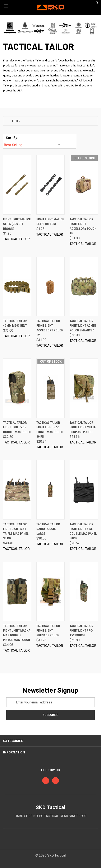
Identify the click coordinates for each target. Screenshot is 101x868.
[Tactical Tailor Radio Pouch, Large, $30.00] (50, 490)
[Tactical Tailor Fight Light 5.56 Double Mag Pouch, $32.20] (17, 388)
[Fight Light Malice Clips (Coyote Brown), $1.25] (17, 185)
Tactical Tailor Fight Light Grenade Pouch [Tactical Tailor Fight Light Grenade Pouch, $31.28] (48, 631)
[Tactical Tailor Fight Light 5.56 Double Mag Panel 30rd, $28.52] (84, 490)
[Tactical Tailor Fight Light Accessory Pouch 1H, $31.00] (84, 185)
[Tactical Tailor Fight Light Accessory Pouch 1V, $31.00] (50, 287)
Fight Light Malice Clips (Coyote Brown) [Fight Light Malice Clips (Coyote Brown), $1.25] (17, 224)
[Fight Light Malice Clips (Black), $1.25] (50, 185)
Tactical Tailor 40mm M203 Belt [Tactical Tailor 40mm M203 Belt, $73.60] (15, 323)
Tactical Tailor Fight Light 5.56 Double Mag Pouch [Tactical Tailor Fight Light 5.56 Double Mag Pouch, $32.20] (17, 427)
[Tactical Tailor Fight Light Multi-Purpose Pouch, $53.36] (84, 388)
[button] (50, 28)
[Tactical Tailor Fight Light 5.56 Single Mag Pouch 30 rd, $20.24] (50, 388)
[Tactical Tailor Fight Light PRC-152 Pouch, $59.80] (84, 591)
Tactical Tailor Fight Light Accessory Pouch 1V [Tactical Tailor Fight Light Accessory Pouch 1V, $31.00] (50, 328)
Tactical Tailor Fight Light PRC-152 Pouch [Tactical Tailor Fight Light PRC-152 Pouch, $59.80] (81, 631)
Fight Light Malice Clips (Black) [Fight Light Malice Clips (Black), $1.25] (50, 222)
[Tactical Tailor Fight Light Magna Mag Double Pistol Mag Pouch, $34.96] (17, 591)
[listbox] (33, 145)
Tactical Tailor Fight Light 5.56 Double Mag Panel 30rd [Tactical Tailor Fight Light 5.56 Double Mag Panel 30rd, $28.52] (83, 531)
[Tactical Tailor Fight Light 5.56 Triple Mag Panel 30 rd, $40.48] (17, 490)
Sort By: (12, 138)
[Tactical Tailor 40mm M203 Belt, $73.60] (17, 287)
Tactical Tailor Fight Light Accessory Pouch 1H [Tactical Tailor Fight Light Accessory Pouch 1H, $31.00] (83, 226)
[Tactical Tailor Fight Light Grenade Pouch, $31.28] (50, 591)
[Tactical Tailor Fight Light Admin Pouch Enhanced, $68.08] (84, 287)
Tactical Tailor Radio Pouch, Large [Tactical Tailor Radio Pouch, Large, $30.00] (48, 529)
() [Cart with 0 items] (95, 2)
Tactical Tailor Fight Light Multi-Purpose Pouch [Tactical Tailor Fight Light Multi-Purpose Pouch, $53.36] (83, 427)
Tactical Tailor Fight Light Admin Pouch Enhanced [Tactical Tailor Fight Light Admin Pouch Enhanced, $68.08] (83, 326)
